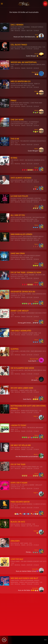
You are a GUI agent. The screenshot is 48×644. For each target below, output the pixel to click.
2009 (12, 68)
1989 (12, 31)
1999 (12, 335)
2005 (12, 584)
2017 (12, 145)
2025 (12, 106)
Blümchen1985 (34, 359)
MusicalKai (35, 569)
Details (23, 31)
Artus (37, 35)
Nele (37, 378)
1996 (12, 392)
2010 (12, 202)
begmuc (36, 416)
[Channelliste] (45, 640)
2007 (12, 182)
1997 (12, 240)
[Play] (4, 640)
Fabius (36, 168)
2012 (12, 164)
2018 (12, 508)
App (45, 4)
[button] (2, 4)
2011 (12, 297)
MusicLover (35, 72)
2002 (12, 49)
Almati (36, 54)
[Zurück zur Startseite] (24, 4)
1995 (12, 125)
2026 (12, 374)
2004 (12, 221)
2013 (12, 545)
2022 (12, 87)
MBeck (36, 91)
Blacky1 (36, 454)
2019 (12, 488)
